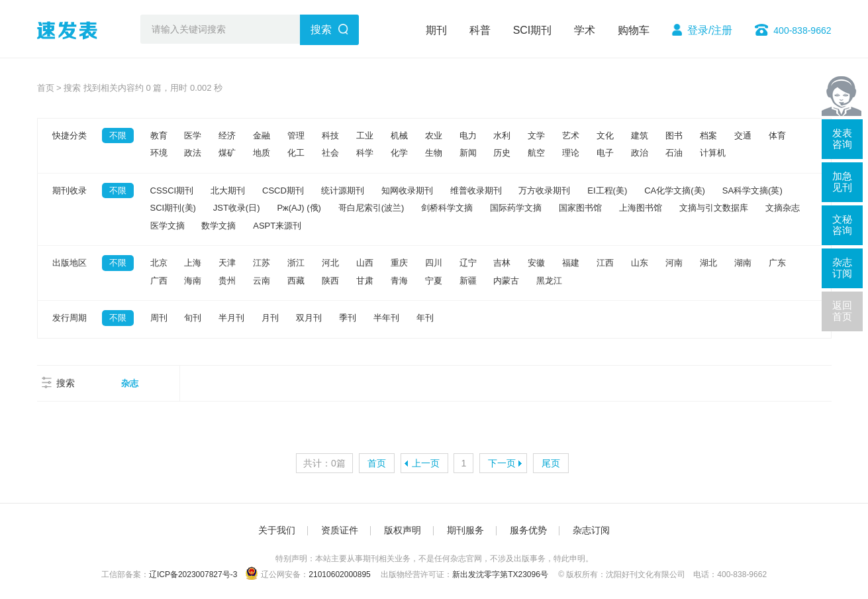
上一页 (426, 463)
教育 (159, 136)
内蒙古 (506, 281)
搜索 (321, 29)
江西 (605, 263)
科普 (480, 30)
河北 (330, 263)
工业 (365, 136)
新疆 (468, 281)
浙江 (296, 263)
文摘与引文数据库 (714, 208)
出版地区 (70, 263)
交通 (743, 136)
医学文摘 (168, 226)
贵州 (227, 281)
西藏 (296, 281)
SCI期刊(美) (173, 208)
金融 (262, 136)
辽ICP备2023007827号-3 (193, 574)
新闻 (468, 153)
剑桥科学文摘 (447, 208)
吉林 (502, 263)
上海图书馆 (641, 208)
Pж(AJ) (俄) (299, 208)
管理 (296, 136)
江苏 (262, 263)
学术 (585, 30)
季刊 (348, 318)
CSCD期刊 (283, 191)
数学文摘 (218, 226)
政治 (640, 153)
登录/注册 (710, 30)
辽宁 (468, 263)
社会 (330, 153)
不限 (118, 136)
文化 (605, 136)
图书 (674, 136)
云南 (262, 281)
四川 (434, 263)
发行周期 (70, 318)
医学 (193, 136)
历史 (502, 153)
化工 (296, 153)
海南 (193, 281)
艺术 (571, 136)
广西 (159, 281)
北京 (159, 263)
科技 (330, 136)
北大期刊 (228, 191)
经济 (227, 136)
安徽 (536, 263)
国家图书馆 (580, 208)
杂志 (130, 383)
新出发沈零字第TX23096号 (500, 574)
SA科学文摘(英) (752, 191)
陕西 (330, 281)
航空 (536, 153)
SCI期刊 (533, 30)
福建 (571, 263)
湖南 (743, 263)
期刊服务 (465, 530)
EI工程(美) (607, 191)
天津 (227, 263)
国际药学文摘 (516, 208)
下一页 (502, 463)
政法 (193, 153)
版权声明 (403, 530)
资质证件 (340, 530)
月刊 (270, 318)
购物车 (634, 30)
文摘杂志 (783, 208)
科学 (365, 153)
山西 (365, 263)
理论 (571, 153)
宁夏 (434, 281)
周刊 (159, 318)
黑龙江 (549, 281)
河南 (674, 263)
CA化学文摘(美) (675, 191)
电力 (468, 136)
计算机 (713, 153)
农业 (434, 136)
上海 (193, 263)
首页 (46, 88)
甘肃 (365, 281)
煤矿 (227, 153)
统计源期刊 (343, 191)
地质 (262, 153)
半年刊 (386, 318)
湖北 (708, 263)
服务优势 (528, 530)
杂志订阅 (591, 530)
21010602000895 (339, 574)
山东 (640, 263)
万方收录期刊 (544, 191)
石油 (674, 153)
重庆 (399, 263)
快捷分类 (70, 136)
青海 (399, 281)
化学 (399, 153)
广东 (777, 263)
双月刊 (309, 318)
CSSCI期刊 (172, 191)
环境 (159, 153)
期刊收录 (70, 191)
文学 (536, 136)
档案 (708, 136)
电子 (605, 153)
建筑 (640, 136)
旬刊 (193, 318)
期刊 (436, 30)
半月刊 (231, 318)
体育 (777, 136)
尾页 (551, 463)
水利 (502, 136)
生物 (434, 153)
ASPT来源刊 (277, 226)
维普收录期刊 (476, 191)
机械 (399, 136)
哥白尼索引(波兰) (371, 208)
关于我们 (277, 530)
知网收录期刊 (407, 191)
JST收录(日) (237, 208)
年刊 (425, 318)
